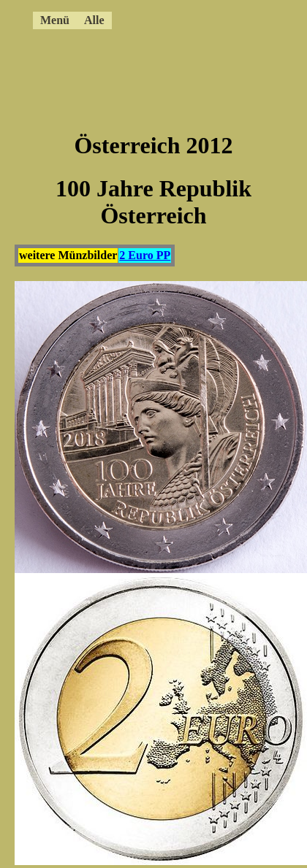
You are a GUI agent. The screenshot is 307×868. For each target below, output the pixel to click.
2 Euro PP (145, 255)
